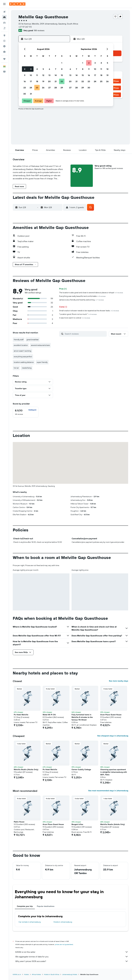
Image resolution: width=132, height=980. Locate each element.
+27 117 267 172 (25, 27)
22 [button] (62, 81)
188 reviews (39, 30)
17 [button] (31, 81)
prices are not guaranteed (64, 944)
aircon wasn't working (22, 351)
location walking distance (24, 362)
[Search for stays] (4, 17)
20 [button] (49, 81)
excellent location (21, 345)
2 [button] (25, 69)
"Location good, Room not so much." (78, 314)
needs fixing (27, 368)
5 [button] (43, 69)
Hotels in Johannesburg (63, 922)
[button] (4, 4)
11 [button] (37, 75)
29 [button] (62, 88)
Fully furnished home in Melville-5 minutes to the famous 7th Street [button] (82, 717)
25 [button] (37, 88)
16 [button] (25, 81)
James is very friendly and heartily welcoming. (81, 300)
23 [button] (25, 88)
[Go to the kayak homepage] (17, 4)
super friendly (42, 362)
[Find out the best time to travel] (4, 46)
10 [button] (31, 75)
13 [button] (49, 75)
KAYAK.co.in (17, 974)
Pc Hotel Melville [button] (21, 715)
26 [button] (43, 88)
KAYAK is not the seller (72, 952)
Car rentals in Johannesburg (30, 922)
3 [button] (31, 69)
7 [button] (56, 69)
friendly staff (19, 340)
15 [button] (62, 75)
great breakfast (33, 340)
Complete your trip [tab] (25, 906)
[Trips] (4, 59)
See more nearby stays (119, 681)
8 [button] (62, 69)
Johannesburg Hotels (70, 974)
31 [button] (31, 94)
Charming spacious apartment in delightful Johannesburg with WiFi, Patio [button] (114, 772)
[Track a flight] (4, 41)
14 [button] (56, 75)
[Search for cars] (4, 23)
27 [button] (49, 88)
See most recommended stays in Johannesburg (108, 791)
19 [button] (43, 81)
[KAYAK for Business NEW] (4, 52)
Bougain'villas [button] (77, 824)
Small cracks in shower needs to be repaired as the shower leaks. (89, 311)
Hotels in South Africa (52, 974)
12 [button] (43, 75)
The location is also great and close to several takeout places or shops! (91, 293)
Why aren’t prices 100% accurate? (72, 961)
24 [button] (31, 88)
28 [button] (56, 88)
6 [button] (49, 69)
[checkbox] (26, 412)
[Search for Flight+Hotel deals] (4, 28)
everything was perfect (23, 357)
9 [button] (25, 75)
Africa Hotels (36, 974)
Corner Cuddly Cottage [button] (81, 769)
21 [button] (56, 81)
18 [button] (37, 81)
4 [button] (37, 69)
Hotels (26, 974)
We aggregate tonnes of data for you (72, 957)
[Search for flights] (4, 12)
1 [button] (62, 63)
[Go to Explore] (4, 35)
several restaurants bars (40, 345)
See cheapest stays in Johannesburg (113, 736)
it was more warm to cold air (75, 318)
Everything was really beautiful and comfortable (82, 296)
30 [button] (25, 94)
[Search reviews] (85, 334)
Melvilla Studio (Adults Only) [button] (26, 769)
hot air (16, 368)
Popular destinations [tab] (46, 906)
